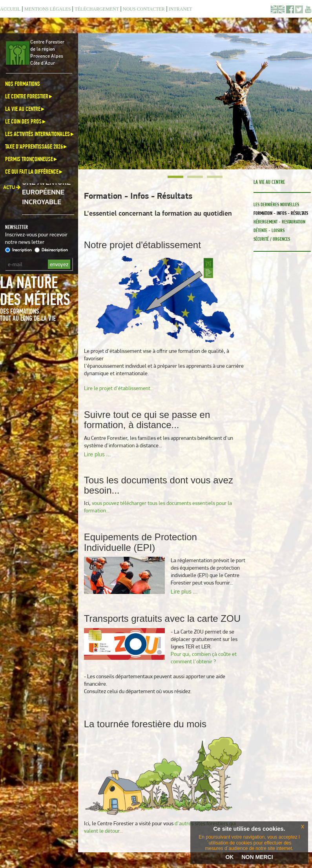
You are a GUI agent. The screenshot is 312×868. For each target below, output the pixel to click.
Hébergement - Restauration (279, 222)
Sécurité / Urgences (272, 239)
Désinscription (51, 250)
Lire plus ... (97, 454)
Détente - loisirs (269, 230)
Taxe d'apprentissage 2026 (36, 146)
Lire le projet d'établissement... (119, 388)
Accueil (10, 9)
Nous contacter (144, 9)
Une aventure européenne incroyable (46, 194)
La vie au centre (25, 109)
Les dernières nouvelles (276, 204)
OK (229, 857)
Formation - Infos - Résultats (281, 213)
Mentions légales (47, 9)
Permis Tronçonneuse (32, 159)
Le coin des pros (26, 121)
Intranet (181, 9)
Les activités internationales (40, 134)
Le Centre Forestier (29, 96)
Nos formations (23, 84)
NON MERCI (257, 857)
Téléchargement (97, 9)
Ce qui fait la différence (34, 172)
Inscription (18, 250)
